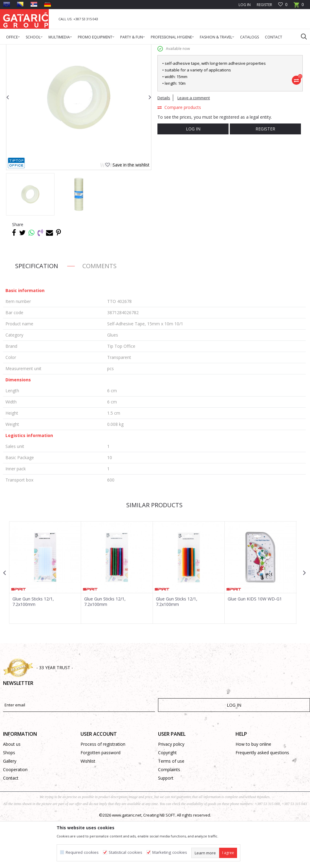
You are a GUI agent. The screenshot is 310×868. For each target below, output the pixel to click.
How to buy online (253, 791)
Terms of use (171, 808)
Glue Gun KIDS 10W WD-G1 (255, 646)
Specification (37, 312)
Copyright (167, 799)
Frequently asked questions (262, 799)
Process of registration (103, 791)
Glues (122, 48)
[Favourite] (283, 5)
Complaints (169, 816)
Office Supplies (64, 48)
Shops (9, 799)
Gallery (10, 808)
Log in (193, 175)
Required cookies (82, 852)
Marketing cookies (170, 852)
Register (264, 5)
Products (40, 48)
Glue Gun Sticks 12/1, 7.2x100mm (33, 648)
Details (164, 144)
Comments (99, 312)
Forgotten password (101, 799)
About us (12, 791)
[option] (30, 241)
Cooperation (15, 816)
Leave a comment (194, 144)
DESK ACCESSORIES (97, 48)
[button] (301, 36)
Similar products (154, 552)
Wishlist (88, 808)
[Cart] (299, 7)
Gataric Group (15, 48)
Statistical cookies (125, 852)
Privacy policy (171, 791)
